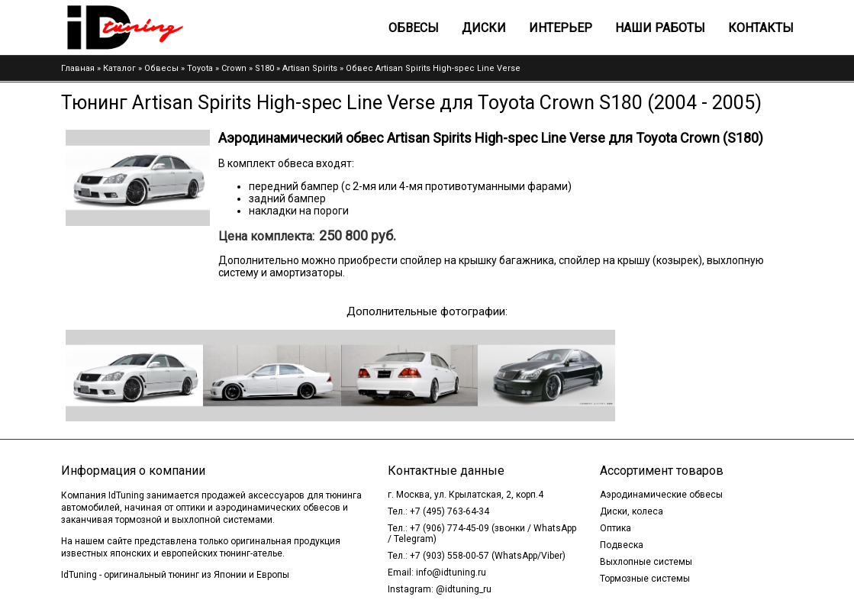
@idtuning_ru (464, 589)
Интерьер (561, 28)
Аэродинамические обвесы (661, 495)
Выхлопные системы (646, 562)
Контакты (761, 28)
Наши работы (660, 28)
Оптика (616, 528)
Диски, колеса (632, 511)
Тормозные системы (645, 579)
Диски (484, 28)
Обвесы (414, 28)
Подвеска (622, 545)
